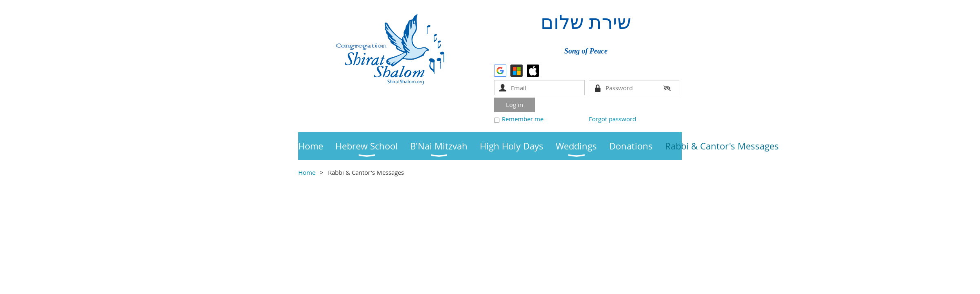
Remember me (523, 119)
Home (307, 172)
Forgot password (612, 119)
